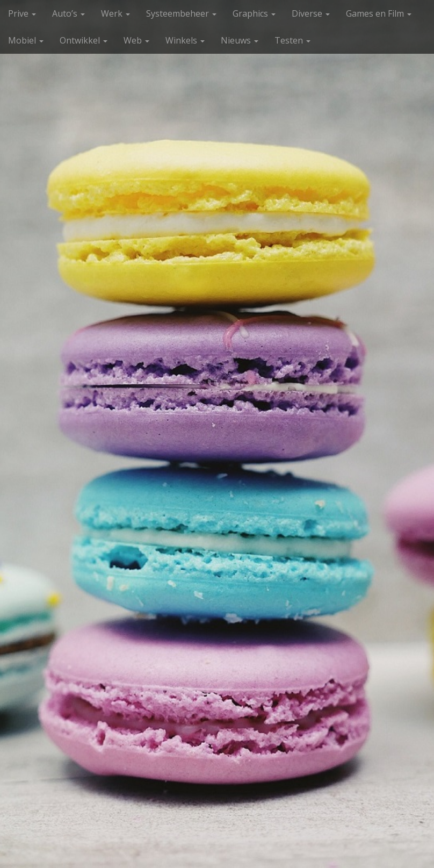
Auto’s (68, 13)
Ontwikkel (84, 40)
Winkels (185, 40)
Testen (292, 40)
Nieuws (240, 40)
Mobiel (26, 40)
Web (136, 40)
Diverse (311, 13)
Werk (115, 13)
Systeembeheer (181, 13)
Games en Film (379, 13)
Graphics (254, 13)
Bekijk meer (217, 741)
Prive (22, 13)
